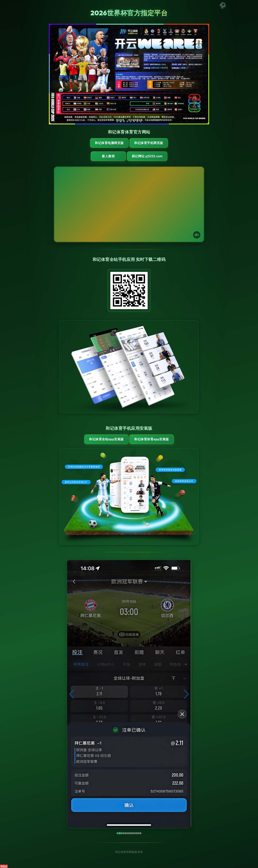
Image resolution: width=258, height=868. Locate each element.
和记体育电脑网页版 (109, 143)
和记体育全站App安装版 (106, 439)
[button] (72, 694)
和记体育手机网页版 (149, 143)
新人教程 (108, 156)
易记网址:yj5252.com (147, 156)
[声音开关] (197, 235)
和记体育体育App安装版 (151, 439)
